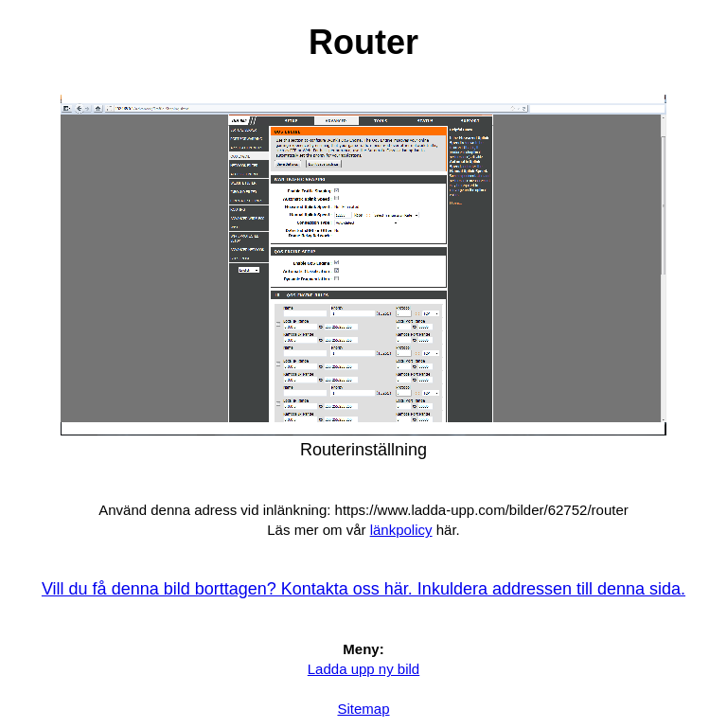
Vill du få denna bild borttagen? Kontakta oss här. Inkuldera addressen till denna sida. (363, 589)
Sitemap (363, 709)
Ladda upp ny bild (363, 669)
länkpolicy (401, 530)
